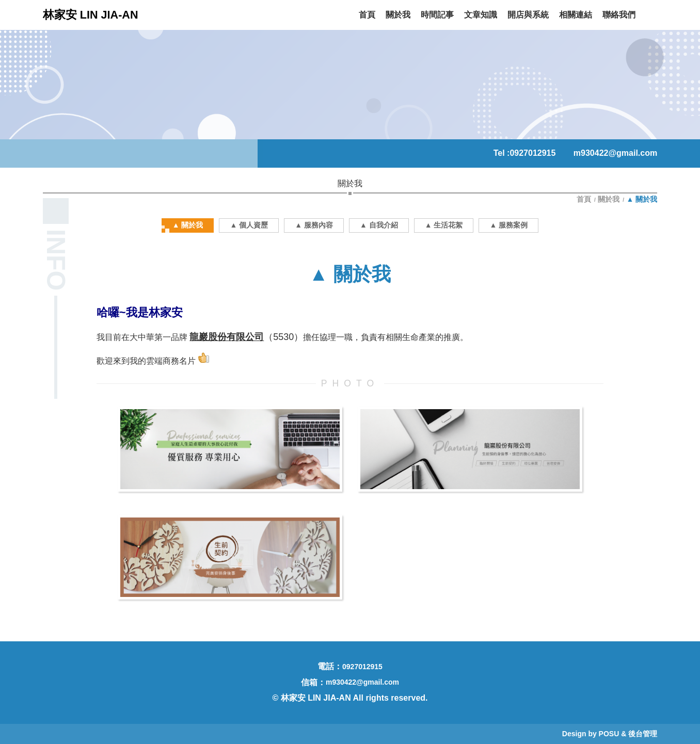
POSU (609, 734)
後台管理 (643, 734)
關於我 (609, 199)
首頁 (585, 199)
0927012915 (532, 153)
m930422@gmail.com (615, 153)
